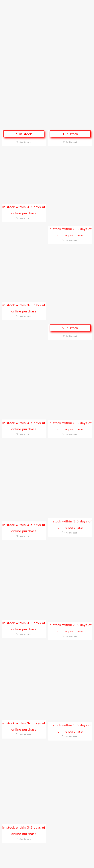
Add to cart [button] (25, 142)
